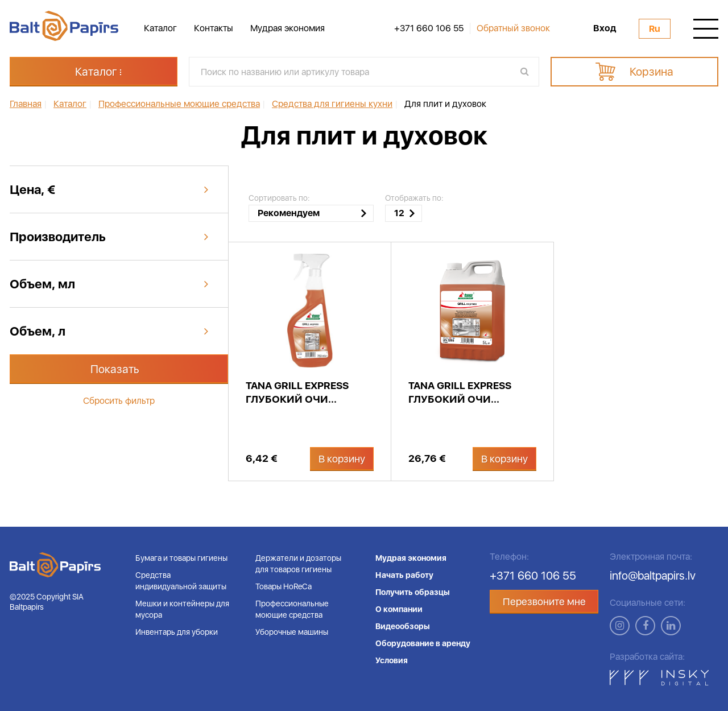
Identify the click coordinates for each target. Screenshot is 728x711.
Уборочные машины (292, 632)
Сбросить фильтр (119, 401)
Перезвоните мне (544, 602)
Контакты (214, 28)
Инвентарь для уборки (177, 632)
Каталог (160, 28)
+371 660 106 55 (429, 28)
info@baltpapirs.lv (653, 576)
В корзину (342, 459)
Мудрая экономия (288, 28)
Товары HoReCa (284, 586)
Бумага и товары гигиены (181, 558)
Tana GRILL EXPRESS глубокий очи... (297, 392)
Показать (115, 369)
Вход (605, 28)
